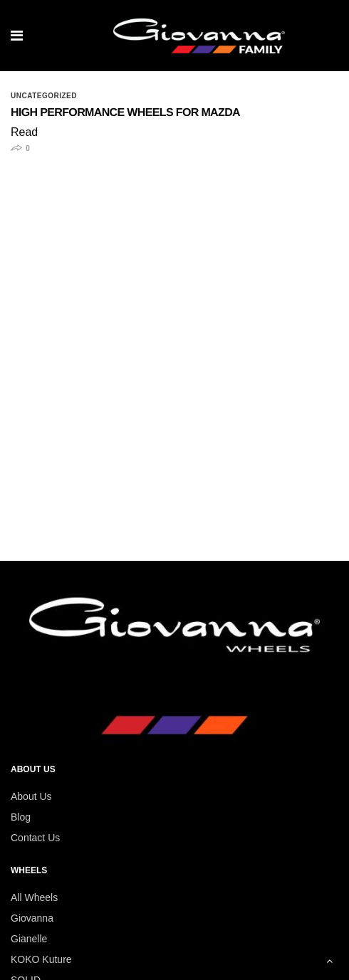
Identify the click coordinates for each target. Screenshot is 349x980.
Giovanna (32, 918)
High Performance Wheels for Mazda (125, 113)
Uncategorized (44, 96)
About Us (31, 796)
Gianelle (29, 939)
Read (24, 132)
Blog (21, 817)
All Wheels (34, 897)
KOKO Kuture (41, 959)
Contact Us (35, 838)
